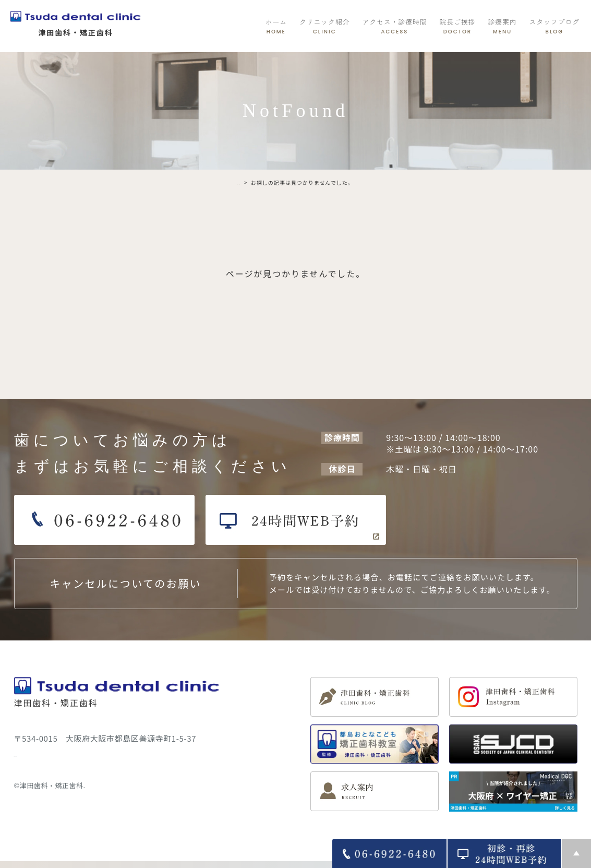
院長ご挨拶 (458, 26)
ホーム (276, 26)
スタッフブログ (554, 26)
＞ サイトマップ (44, 753)
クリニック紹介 (324, 26)
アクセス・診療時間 (394, 26)
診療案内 (502, 26)
